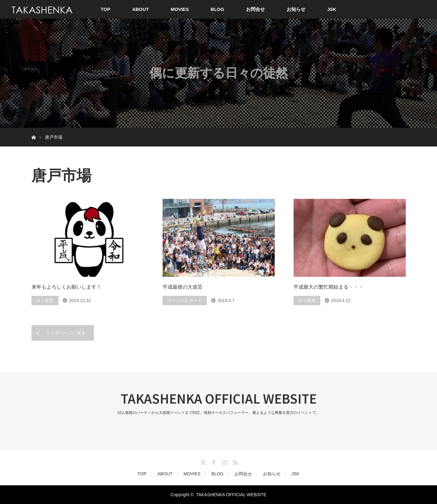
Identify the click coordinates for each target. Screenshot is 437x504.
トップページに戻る (66, 333)
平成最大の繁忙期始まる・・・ (328, 287)
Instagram (224, 461)
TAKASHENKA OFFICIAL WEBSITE (219, 398)
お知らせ (296, 9)
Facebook (213, 461)
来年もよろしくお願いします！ (66, 287)
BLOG (217, 9)
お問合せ (255, 9)
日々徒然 (45, 300)
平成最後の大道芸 (182, 287)
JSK (332, 9)
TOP (106, 9)
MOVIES (180, 9)
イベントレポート (185, 300)
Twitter (202, 461)
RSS (235, 461)
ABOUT (141, 9)
